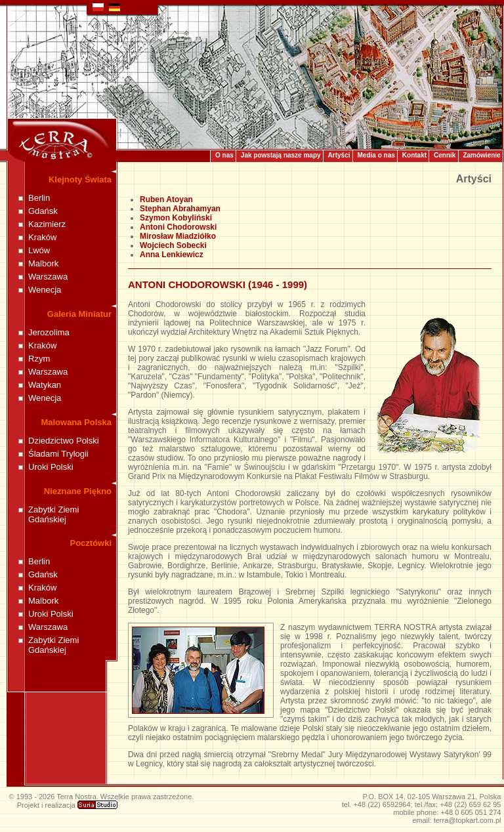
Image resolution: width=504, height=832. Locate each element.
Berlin (39, 198)
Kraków (42, 237)
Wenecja (45, 290)
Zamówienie (481, 155)
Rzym (39, 359)
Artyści (339, 155)
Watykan (45, 385)
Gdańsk (43, 211)
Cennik (445, 155)
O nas (224, 155)
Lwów (39, 250)
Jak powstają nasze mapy (281, 155)
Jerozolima (49, 332)
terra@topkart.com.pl (468, 820)
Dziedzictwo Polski (64, 441)
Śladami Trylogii (58, 454)
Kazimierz (47, 224)
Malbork (43, 263)
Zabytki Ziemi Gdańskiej (53, 514)
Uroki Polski (51, 467)
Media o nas (376, 155)
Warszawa (48, 277)
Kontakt (414, 155)
